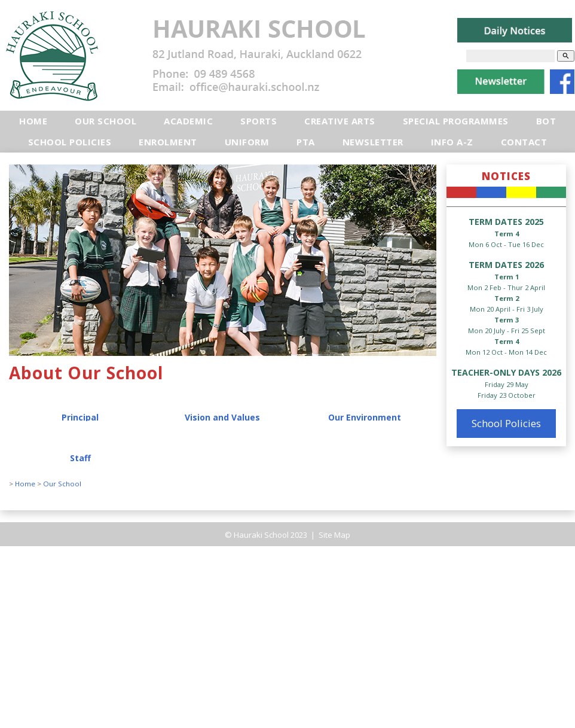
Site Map (334, 535)
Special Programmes (456, 121)
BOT (546, 121)
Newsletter (373, 142)
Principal (80, 417)
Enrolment (168, 142)
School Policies (70, 142)
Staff (80, 458)
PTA (306, 142)
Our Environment (365, 417)
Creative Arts (340, 121)
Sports (259, 121)
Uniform (247, 142)
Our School (105, 121)
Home (33, 121)
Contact (524, 142)
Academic (188, 121)
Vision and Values (222, 417)
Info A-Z (452, 142)
